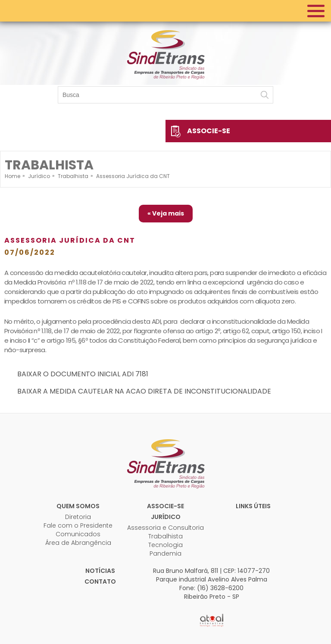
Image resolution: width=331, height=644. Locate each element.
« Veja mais (166, 213)
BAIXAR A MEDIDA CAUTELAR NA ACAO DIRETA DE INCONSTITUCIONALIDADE (144, 391)
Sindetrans (165, 463)
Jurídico (166, 517)
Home (12, 176)
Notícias (100, 571)
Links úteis (253, 506)
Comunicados (78, 534)
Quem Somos (78, 506)
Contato (100, 581)
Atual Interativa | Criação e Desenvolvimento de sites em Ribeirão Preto (212, 620)
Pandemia (165, 553)
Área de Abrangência (78, 543)
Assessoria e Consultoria (165, 528)
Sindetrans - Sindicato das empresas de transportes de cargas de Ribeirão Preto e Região (165, 54)
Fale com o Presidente (78, 525)
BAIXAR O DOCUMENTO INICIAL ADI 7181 (83, 374)
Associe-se (209, 131)
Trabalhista (165, 536)
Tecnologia (165, 545)
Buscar (265, 95)
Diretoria (78, 517)
